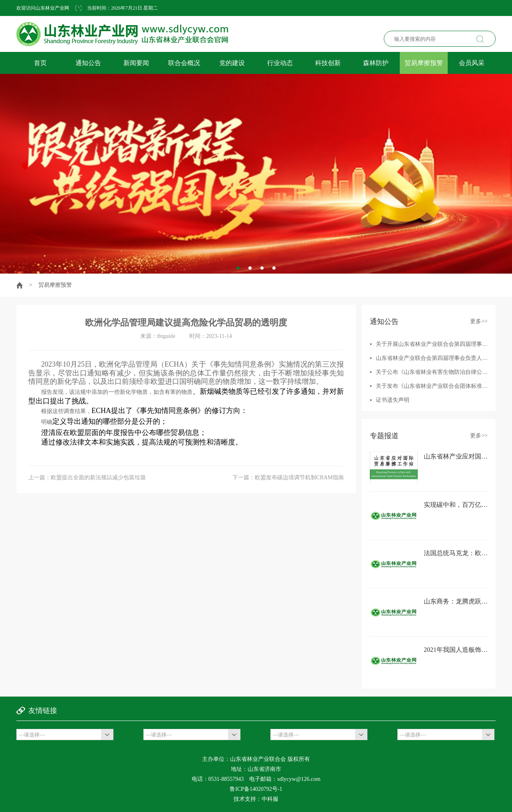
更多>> (479, 321)
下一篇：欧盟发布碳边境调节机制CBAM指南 (288, 477)
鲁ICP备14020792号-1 (256, 789)
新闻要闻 (136, 63)
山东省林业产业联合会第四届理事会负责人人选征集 (440, 358)
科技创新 (328, 63)
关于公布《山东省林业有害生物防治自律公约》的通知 (443, 372)
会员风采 (472, 63)
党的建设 (232, 63)
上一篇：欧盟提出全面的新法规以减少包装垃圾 (87, 477)
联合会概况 (184, 63)
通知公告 (88, 63)
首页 (40, 63)
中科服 (270, 799)
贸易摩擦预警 (424, 63)
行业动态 (280, 63)
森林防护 (376, 63)
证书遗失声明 (393, 400)
